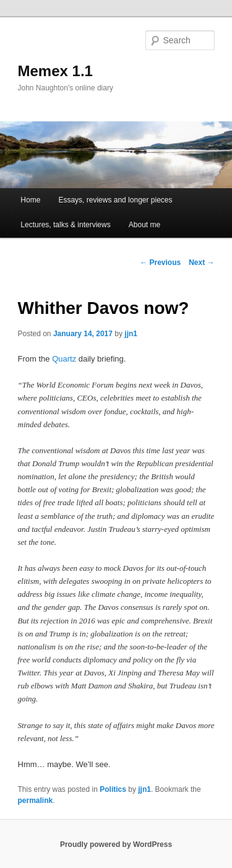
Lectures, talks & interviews (65, 225)
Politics (113, 789)
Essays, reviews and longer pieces (115, 200)
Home (30, 200)
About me (144, 225)
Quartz (64, 359)
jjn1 (131, 334)
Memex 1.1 (55, 71)
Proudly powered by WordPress (116, 844)
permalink (36, 801)
